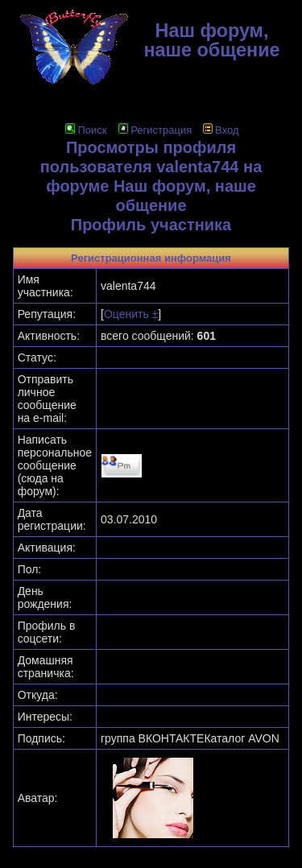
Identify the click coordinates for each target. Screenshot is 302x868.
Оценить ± (131, 314)
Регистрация (155, 130)
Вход (221, 130)
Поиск (86, 130)
